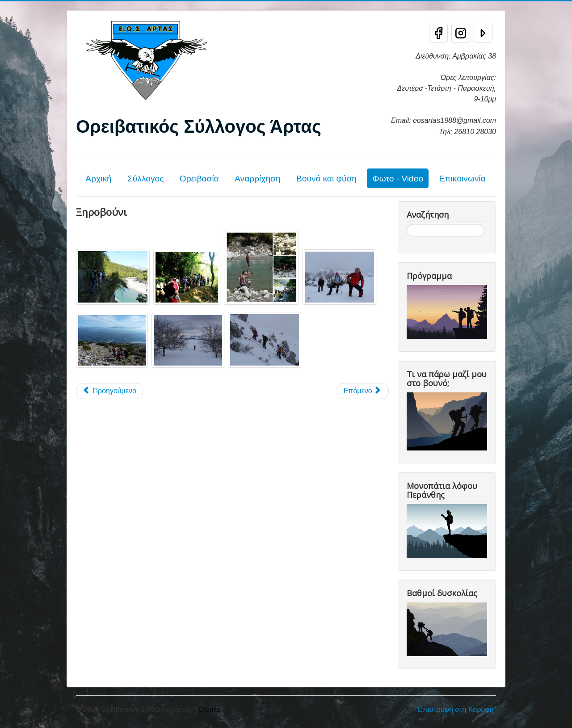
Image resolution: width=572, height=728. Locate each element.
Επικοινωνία (462, 179)
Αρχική (98, 179)
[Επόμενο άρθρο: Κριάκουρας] (363, 391)
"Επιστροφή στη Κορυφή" (456, 709)
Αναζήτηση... (407, 224)
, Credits (207, 709)
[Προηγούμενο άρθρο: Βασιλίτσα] (109, 391)
